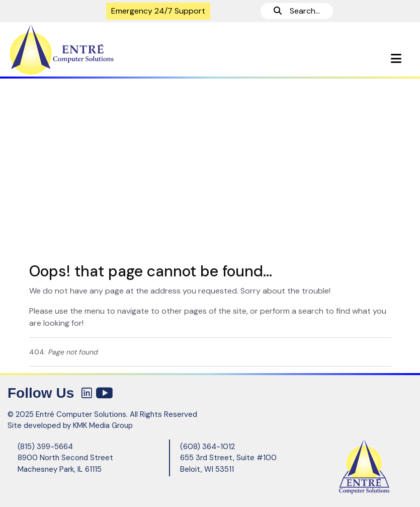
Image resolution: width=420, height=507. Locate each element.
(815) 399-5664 (45, 447)
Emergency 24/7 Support (158, 11)
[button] (396, 59)
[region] (210, 166)
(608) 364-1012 (207, 447)
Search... (297, 11)
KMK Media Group (103, 425)
